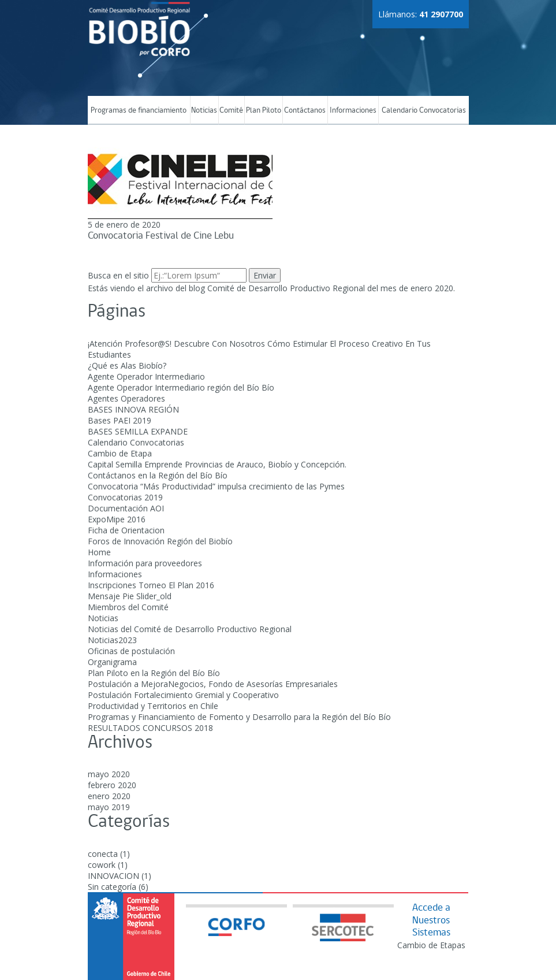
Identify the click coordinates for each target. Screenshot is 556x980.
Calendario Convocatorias (424, 111)
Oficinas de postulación (131, 651)
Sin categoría (112, 887)
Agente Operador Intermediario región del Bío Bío (181, 387)
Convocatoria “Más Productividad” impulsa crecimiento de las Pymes (216, 486)
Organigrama (112, 662)
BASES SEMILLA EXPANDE (138, 431)
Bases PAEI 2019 (120, 420)
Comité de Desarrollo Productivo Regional (286, 288)
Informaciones (353, 111)
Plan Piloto (264, 111)
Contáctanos (305, 111)
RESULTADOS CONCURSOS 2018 (150, 728)
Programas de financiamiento (139, 111)
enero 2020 (109, 796)
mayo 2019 (109, 807)
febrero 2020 (112, 785)
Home (99, 552)
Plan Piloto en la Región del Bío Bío (154, 673)
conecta (103, 854)
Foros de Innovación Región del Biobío (160, 541)
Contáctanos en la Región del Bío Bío (158, 475)
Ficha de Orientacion (126, 530)
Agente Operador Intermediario (146, 376)
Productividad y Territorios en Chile (153, 706)
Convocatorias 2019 (125, 497)
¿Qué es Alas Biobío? (127, 365)
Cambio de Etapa (120, 453)
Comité (231, 111)
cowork (102, 865)
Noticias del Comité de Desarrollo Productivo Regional (190, 629)
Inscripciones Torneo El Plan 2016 (151, 585)
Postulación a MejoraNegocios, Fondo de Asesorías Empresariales (213, 684)
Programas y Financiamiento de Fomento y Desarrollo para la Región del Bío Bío (239, 717)
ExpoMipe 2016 (117, 519)
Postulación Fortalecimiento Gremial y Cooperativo (183, 695)
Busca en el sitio (118, 275)
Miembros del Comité (128, 607)
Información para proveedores (145, 563)
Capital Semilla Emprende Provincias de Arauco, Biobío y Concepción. (217, 464)
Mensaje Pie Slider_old (130, 596)
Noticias (204, 111)
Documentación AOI (126, 508)
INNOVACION (113, 876)
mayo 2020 (109, 774)
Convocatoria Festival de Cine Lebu (161, 236)
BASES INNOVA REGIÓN (133, 409)
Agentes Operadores (126, 398)
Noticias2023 (112, 640)
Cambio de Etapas (431, 945)
